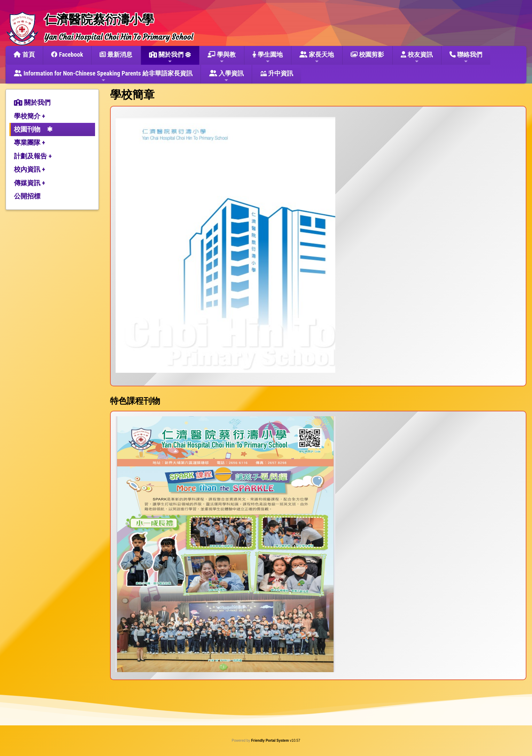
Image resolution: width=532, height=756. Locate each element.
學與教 (222, 57)
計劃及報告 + (33, 156)
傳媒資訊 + (30, 183)
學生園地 (268, 57)
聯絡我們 (466, 57)
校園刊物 (27, 129)
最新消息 (116, 54)
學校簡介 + (30, 116)
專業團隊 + (30, 143)
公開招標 (27, 196)
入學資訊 (226, 76)
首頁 (24, 54)
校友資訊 (417, 57)
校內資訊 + (30, 169)
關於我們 (166, 57)
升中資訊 (277, 73)
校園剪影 (367, 54)
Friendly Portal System (270, 741)
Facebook (67, 54)
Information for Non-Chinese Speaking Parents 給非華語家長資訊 (103, 76)
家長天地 (317, 57)
